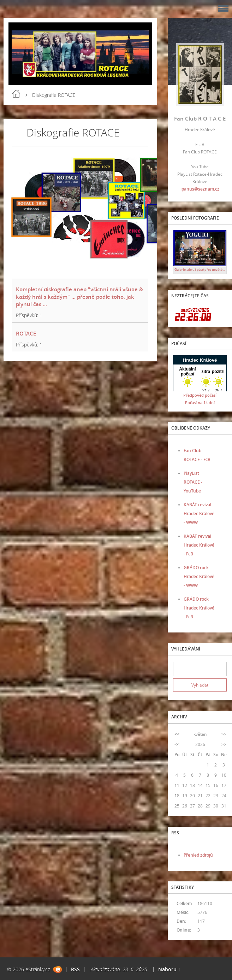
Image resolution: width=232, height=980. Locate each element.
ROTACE (26, 333)
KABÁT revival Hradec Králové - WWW (199, 514)
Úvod (16, 94)
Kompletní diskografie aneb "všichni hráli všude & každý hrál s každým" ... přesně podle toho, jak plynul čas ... (79, 297)
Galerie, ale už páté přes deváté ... (200, 270)
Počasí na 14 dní (200, 402)
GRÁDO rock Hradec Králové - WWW (199, 576)
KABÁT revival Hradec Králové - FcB (199, 545)
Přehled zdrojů (198, 855)
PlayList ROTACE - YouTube (193, 482)
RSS (75, 969)
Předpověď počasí (200, 395)
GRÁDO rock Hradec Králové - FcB (199, 608)
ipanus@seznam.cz (200, 189)
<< (177, 734)
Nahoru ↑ (169, 969)
